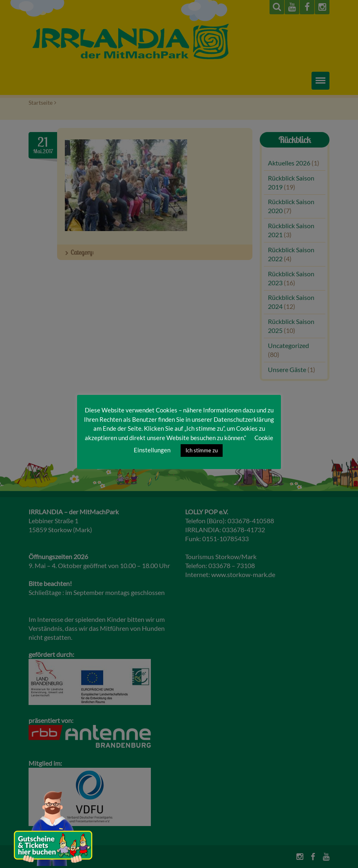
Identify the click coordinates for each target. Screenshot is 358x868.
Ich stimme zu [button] (202, 450)
